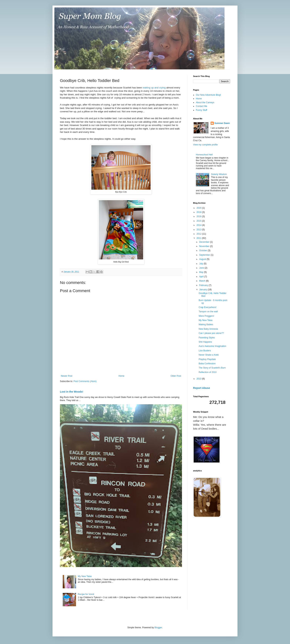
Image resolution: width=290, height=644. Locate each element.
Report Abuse (202, 388)
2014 (199, 225)
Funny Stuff (202, 110)
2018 (199, 212)
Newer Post (67, 376)
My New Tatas (85, 576)
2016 (199, 216)
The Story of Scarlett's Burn (212, 368)
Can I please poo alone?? (211, 333)
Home (122, 376)
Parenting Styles (207, 338)
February (204, 285)
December (205, 242)
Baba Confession (207, 364)
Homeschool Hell (204, 155)
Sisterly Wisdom (219, 174)
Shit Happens (205, 342)
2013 (199, 230)
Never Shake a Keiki (209, 355)
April (202, 277)
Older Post (176, 376)
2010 (199, 379)
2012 (199, 234)
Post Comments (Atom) (85, 381)
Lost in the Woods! (72, 392)
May (202, 272)
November (205, 246)
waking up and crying (154, 88)
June (202, 268)
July (202, 264)
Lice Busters (205, 351)
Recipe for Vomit (86, 594)
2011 (199, 238)
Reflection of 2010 (208, 372)
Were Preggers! (206, 316)
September (205, 255)
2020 (199, 208)
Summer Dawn (222, 123)
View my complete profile (205, 145)
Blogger (158, 628)
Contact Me (202, 106)
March (203, 281)
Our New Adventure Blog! (208, 95)
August (203, 259)
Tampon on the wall (208, 312)
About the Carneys (205, 102)
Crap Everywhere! (208, 307)
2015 (199, 221)
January (203, 290)
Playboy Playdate (207, 359)
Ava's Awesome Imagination (212, 346)
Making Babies (206, 324)
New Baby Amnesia (208, 329)
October (203, 250)
